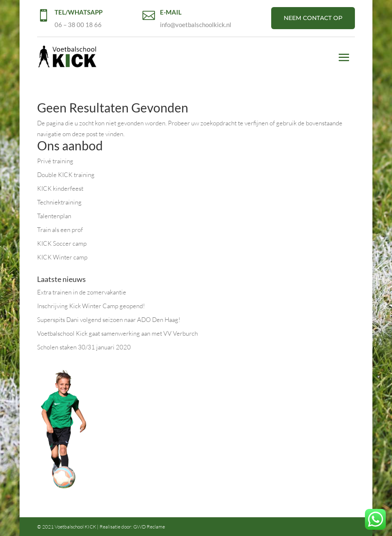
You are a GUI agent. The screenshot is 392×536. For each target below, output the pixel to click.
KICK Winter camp (62, 257)
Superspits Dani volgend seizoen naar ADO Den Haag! (109, 320)
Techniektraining (59, 202)
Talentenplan (54, 216)
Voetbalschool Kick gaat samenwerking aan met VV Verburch (117, 333)
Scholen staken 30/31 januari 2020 (84, 347)
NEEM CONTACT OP (313, 18)
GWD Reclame (149, 527)
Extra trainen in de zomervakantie (82, 292)
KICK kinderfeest (60, 188)
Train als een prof (60, 230)
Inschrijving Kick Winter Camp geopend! (91, 306)
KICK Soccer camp (62, 243)
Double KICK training (66, 175)
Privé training (55, 161)
